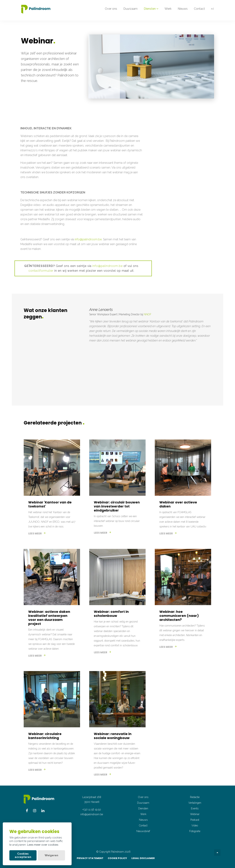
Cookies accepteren (23, 855)
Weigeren (51, 855)
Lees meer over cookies (43, 845)
